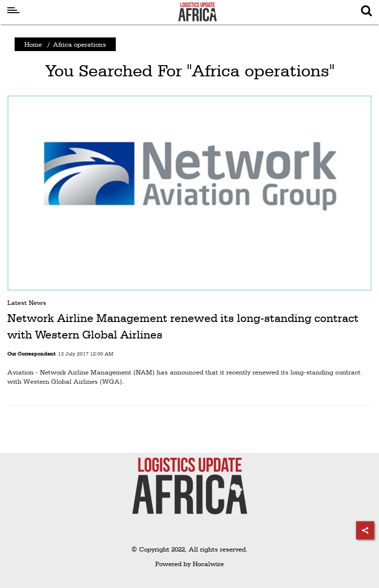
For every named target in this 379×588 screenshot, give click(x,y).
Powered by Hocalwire (189, 564)
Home (33, 44)
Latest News (27, 303)
